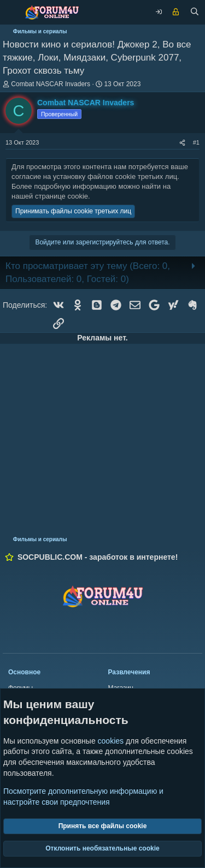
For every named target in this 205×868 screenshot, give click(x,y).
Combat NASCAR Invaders (51, 84)
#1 (196, 142)
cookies (111, 741)
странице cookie (61, 196)
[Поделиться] (182, 143)
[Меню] (11, 12)
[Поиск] (195, 13)
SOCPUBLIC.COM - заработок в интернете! (98, 557)
